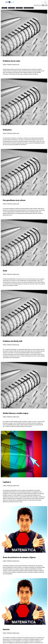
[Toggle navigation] (1, 1)
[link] (45, 2)
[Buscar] (42, 2)
